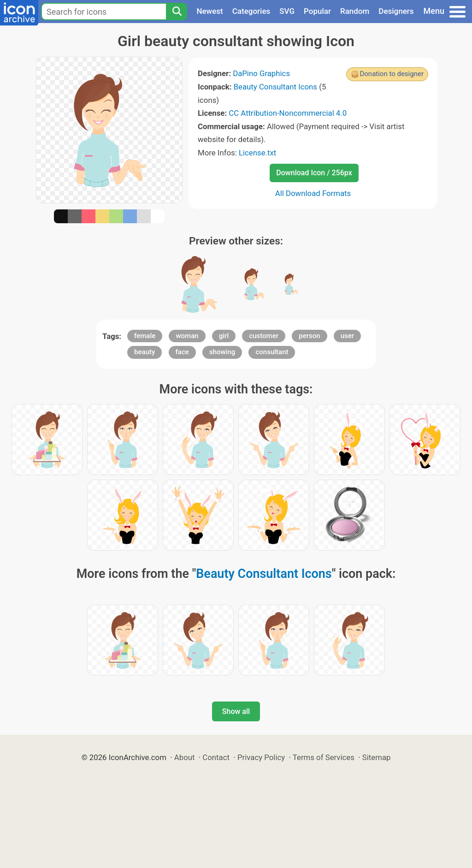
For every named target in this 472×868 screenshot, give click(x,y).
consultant (272, 352)
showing (222, 352)
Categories (251, 11)
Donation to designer (392, 74)
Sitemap (377, 757)
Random (355, 11)
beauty (145, 352)
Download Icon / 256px (314, 173)
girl (224, 336)
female (145, 336)
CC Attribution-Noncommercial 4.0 (288, 113)
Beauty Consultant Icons (275, 87)
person (309, 336)
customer (264, 336)
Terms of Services (324, 757)
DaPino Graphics (261, 73)
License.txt (257, 153)
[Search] (177, 12)
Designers (396, 11)
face (182, 352)
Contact (216, 757)
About (185, 757)
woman (187, 336)
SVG (287, 11)
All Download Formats (313, 193)
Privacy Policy (261, 757)
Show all (236, 711)
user (347, 336)
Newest (209, 11)
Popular (317, 11)
